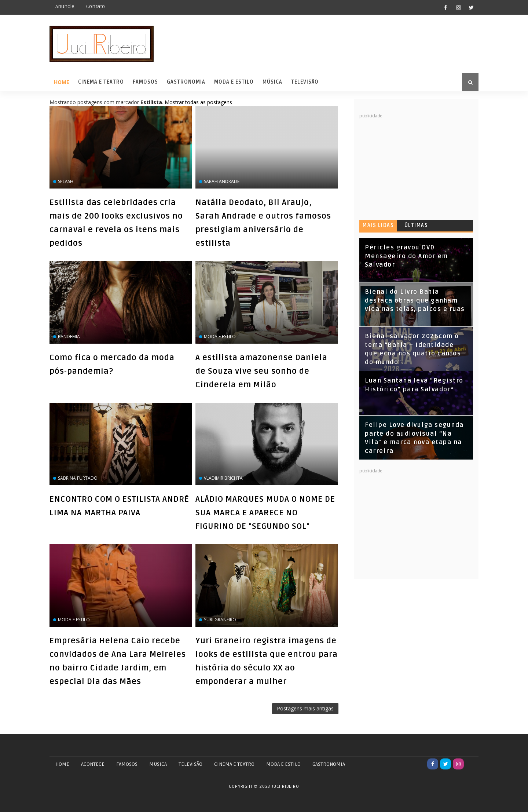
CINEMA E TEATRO (234, 764)
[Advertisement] (414, 165)
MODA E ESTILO (283, 764)
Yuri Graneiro (220, 620)
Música (272, 82)
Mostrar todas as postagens (198, 102)
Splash (66, 181)
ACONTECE (93, 764)
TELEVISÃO (190, 764)
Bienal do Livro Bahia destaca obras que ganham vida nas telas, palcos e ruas (415, 301)
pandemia (69, 336)
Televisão (305, 82)
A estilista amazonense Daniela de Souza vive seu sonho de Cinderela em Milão (261, 371)
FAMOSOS (127, 764)
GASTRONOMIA (329, 764)
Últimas (416, 225)
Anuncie (65, 6)
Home (62, 82)
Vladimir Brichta (223, 478)
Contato (96, 6)
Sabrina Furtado (78, 478)
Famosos (145, 82)
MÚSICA (158, 764)
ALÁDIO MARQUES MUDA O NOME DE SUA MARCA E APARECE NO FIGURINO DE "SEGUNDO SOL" (265, 513)
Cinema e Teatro (101, 82)
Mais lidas (378, 225)
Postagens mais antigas (305, 708)
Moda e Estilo (234, 82)
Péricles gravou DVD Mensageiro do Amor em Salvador (406, 256)
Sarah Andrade (222, 181)
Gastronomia (186, 82)
